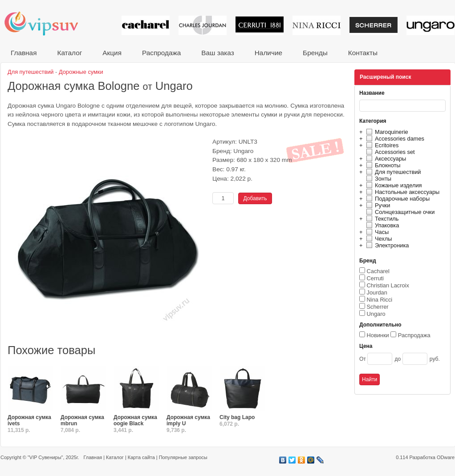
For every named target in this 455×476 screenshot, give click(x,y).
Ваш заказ (217, 53)
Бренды (315, 53)
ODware (446, 457)
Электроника (386, 245)
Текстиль (381, 219)
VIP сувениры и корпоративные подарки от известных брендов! (47, 23)
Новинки (378, 335)
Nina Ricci (380, 300)
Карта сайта (141, 457)
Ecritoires (381, 145)
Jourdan (377, 292)
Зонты (378, 179)
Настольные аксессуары (402, 192)
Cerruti (375, 278)
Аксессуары (385, 159)
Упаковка (381, 225)
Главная (24, 53)
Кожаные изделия (393, 185)
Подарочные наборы (397, 199)
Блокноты (382, 165)
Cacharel (378, 271)
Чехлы (378, 239)
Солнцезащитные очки (399, 212)
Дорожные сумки (81, 72)
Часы (376, 232)
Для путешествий (392, 172)
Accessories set (389, 152)
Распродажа (161, 53)
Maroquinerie (386, 132)
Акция (112, 53)
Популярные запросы (183, 457)
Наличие (268, 53)
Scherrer (378, 307)
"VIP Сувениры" (45, 457)
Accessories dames (394, 139)
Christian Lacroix (388, 285)
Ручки (377, 205)
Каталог (69, 53)
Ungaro (376, 314)
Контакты (363, 53)
